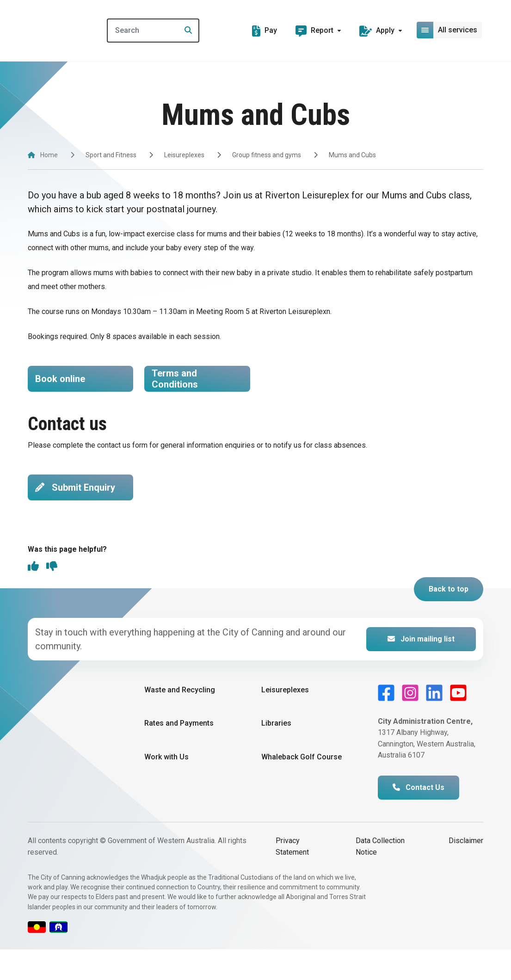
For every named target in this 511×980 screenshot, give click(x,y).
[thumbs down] (52, 598)
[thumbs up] (33, 598)
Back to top (449, 619)
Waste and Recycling (180, 720)
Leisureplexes (184, 155)
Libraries (276, 754)
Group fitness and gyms (267, 155)
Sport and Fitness (111, 155)
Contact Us (419, 818)
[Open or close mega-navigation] (450, 30)
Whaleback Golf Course (302, 787)
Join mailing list (421, 669)
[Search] (170, 31)
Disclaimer (466, 871)
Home (49, 155)
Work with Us (166, 787)
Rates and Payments (179, 754)
